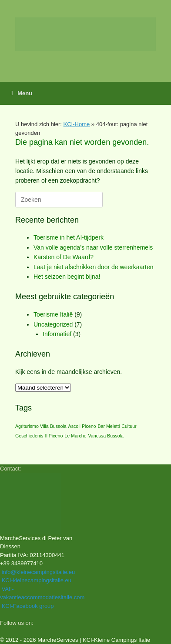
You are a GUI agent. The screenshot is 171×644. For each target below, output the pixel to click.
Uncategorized (53, 324)
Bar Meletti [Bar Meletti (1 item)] (109, 426)
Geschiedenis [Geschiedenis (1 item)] (29, 436)
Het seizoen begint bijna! (67, 277)
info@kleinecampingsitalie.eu (39, 572)
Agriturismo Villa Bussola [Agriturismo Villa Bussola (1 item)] (41, 426)
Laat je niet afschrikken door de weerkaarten (94, 267)
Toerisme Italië (53, 314)
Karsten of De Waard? (64, 257)
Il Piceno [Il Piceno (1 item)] (54, 436)
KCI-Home (77, 124)
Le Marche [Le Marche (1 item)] (75, 436)
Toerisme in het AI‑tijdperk (69, 237)
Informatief (57, 334)
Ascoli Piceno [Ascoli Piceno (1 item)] (82, 426)
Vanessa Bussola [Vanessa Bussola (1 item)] (106, 436)
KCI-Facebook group (28, 606)
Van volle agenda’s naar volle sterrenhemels (93, 247)
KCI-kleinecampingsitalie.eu (37, 580)
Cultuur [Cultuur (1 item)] (129, 426)
